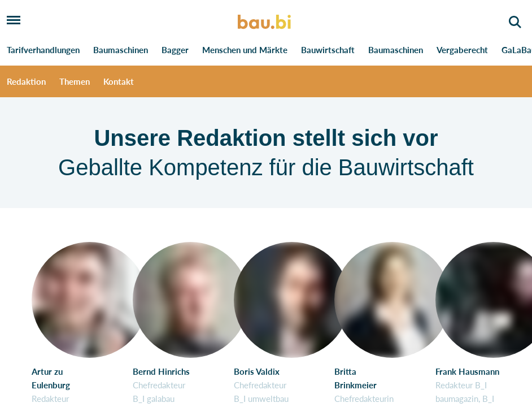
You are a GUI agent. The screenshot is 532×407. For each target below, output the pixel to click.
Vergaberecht (462, 50)
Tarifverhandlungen (43, 50)
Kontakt (119, 81)
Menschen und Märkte (245, 50)
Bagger (175, 50)
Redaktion (26, 81)
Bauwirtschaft (328, 50)
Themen (75, 81)
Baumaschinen (121, 50)
